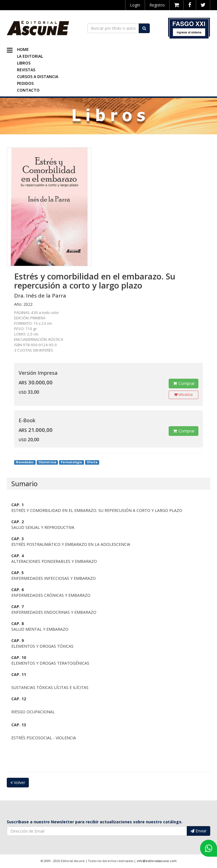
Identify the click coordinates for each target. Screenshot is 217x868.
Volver (18, 782)
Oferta (92, 462)
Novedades (25, 462)
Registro (157, 5)
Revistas (26, 70)
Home (23, 49)
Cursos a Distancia (38, 77)
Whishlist (184, 395)
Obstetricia (47, 462)
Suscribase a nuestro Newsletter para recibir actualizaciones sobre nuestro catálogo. (95, 822)
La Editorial (30, 56)
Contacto (28, 90)
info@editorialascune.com (157, 861)
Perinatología (71, 462)
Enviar (198, 831)
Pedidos (25, 83)
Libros (24, 63)
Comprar (184, 383)
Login (135, 5)
